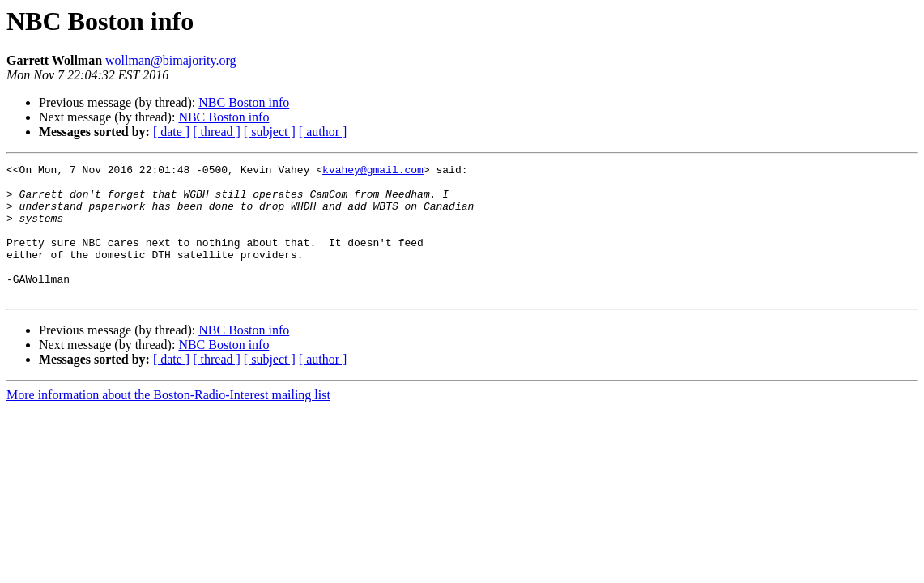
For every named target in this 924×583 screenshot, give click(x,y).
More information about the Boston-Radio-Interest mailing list (168, 421)
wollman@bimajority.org (170, 60)
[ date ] (171, 132)
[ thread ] (217, 132)
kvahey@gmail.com (373, 172)
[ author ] (323, 132)
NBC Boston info (244, 102)
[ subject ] (270, 132)
